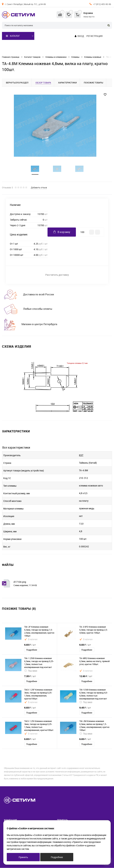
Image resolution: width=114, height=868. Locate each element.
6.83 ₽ (30, 645)
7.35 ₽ (30, 676)
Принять (23, 857)
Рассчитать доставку (57, 275)
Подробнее (32, 650)
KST (81, 455)
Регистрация (94, 36)
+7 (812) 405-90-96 (102, 4)
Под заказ (31, 671)
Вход (81, 36)
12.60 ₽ (86, 676)
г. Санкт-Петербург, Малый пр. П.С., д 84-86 (25, 4)
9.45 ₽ (85, 708)
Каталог (13, 36)
